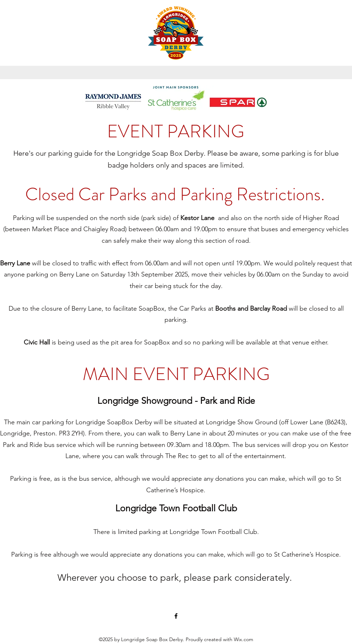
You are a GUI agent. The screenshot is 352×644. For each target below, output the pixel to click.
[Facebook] (176, 616)
